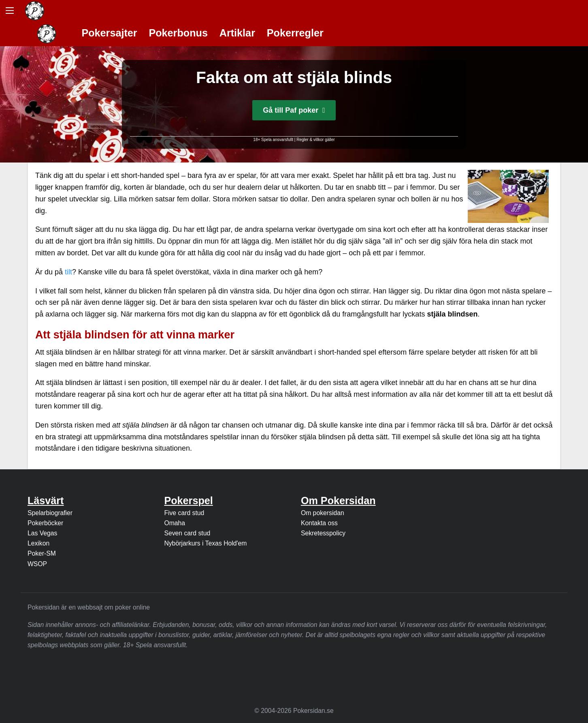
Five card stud (184, 513)
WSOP (37, 564)
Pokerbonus (178, 33)
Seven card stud (187, 533)
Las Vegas (43, 533)
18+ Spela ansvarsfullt (273, 140)
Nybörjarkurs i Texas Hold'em (205, 543)
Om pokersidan (323, 513)
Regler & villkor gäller (315, 140)
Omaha (175, 523)
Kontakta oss (319, 523)
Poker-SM (42, 553)
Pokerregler (295, 33)
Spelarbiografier (50, 513)
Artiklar (237, 33)
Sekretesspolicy (323, 533)
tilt (68, 272)
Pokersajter (109, 33)
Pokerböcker (45, 523)
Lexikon (38, 543)
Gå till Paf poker (294, 110)
